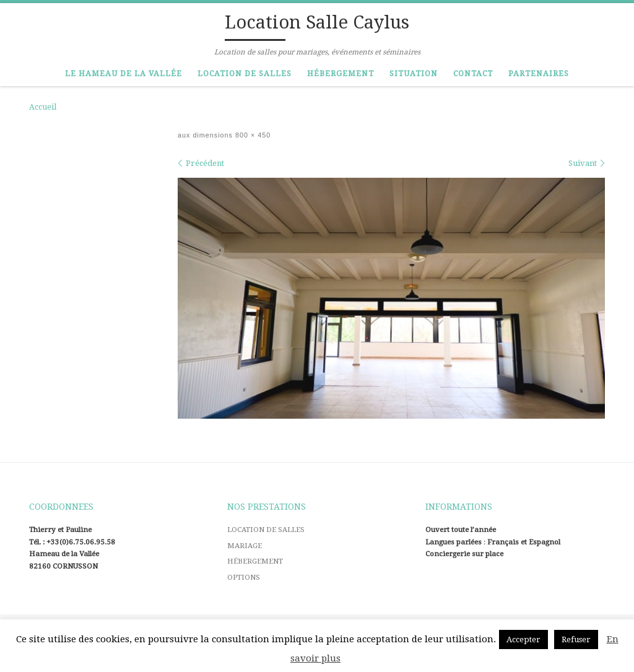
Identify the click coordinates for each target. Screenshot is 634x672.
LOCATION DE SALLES (266, 530)
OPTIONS (244, 577)
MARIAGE (245, 546)
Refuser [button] (576, 639)
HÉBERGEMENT (255, 561)
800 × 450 (252, 135)
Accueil (43, 107)
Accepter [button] (523, 639)
